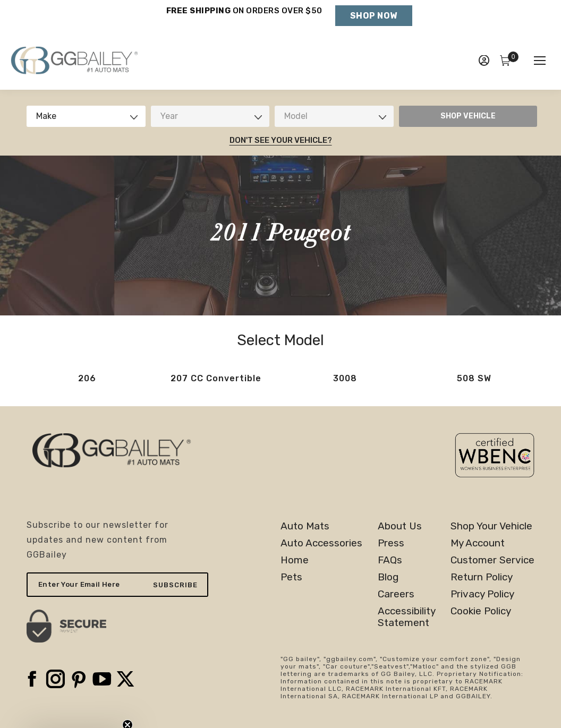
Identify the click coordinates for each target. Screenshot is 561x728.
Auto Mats (305, 526)
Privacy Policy (482, 594)
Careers (396, 594)
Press (391, 543)
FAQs (390, 560)
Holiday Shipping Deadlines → (244, 21)
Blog (388, 577)
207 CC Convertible (216, 378)
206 (87, 378)
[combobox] (86, 116)
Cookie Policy (481, 611)
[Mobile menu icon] (540, 61)
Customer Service (492, 560)
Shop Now (374, 16)
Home (295, 560)
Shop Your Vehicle (491, 526)
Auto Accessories (321, 543)
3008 (345, 378)
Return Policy (482, 577)
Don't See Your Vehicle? (281, 140)
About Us (400, 526)
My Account (478, 543)
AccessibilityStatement (407, 617)
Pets (291, 577)
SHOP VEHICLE (468, 116)
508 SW (474, 378)
